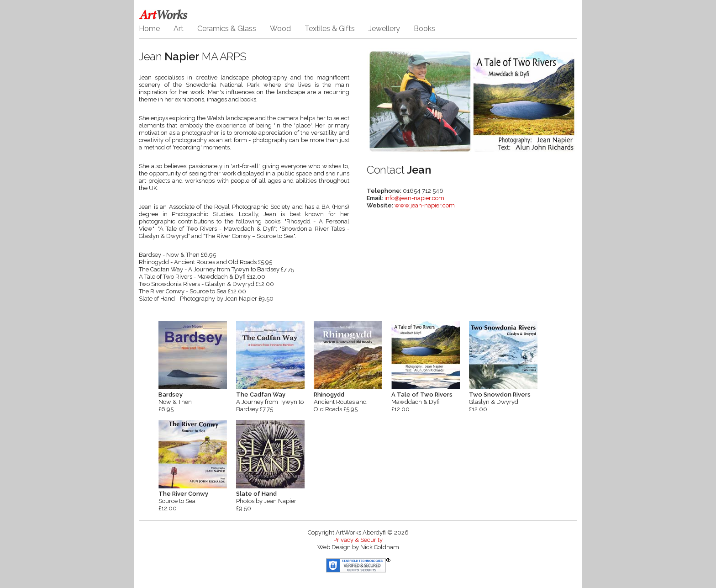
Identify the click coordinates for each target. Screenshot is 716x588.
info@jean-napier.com (414, 198)
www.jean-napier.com (425, 205)
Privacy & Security (358, 540)
